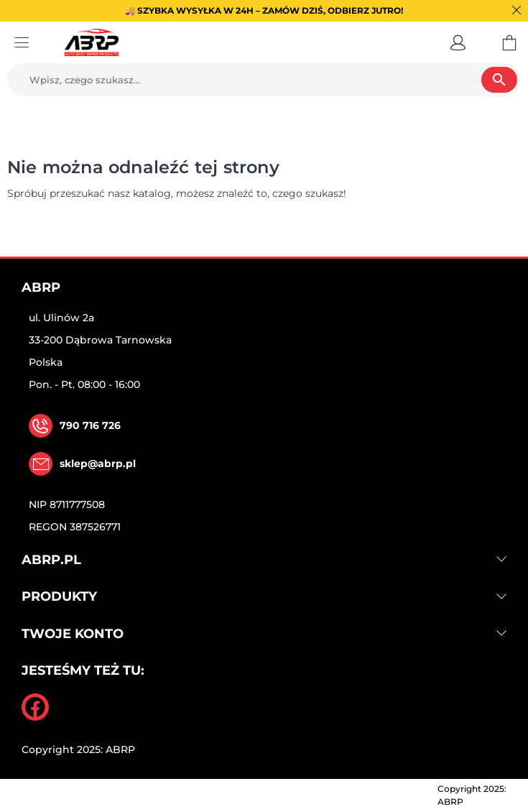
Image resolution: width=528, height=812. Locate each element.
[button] (458, 42)
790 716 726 (90, 425)
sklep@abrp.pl (98, 463)
